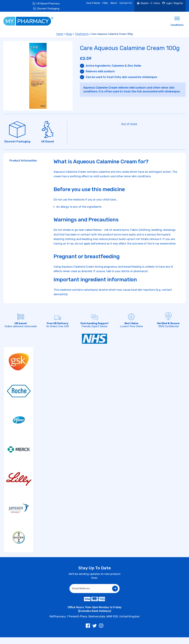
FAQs (105, 3)
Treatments (82, 34)
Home (60, 34)
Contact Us (126, 3)
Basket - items (150, 3)
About (114, 3)
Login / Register (174, 3)
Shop (69, 34)
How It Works (93, 3)
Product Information (23, 161)
